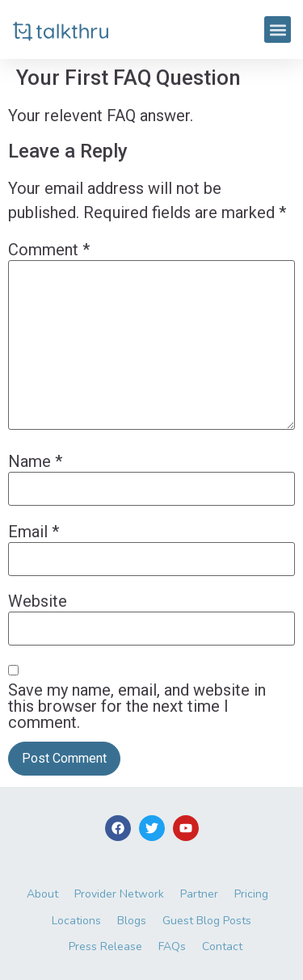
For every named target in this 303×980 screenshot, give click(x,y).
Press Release (105, 946)
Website (38, 601)
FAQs (172, 946)
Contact (222, 946)
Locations (76, 921)
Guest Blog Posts (207, 921)
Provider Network (119, 894)
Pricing (251, 894)
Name (35, 461)
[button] (278, 29)
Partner (199, 894)
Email (34, 532)
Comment (49, 250)
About (42, 894)
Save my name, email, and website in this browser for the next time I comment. (137, 706)
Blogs (132, 921)
